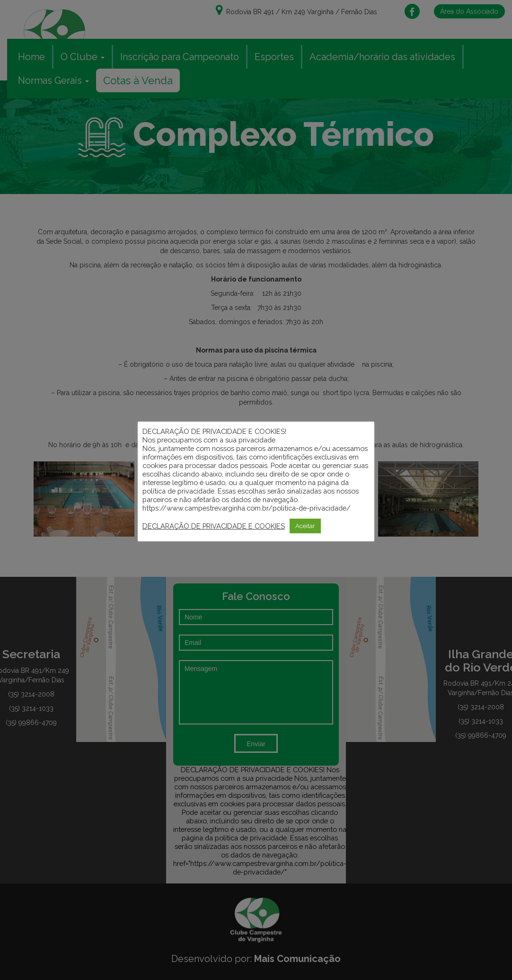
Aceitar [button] (305, 526)
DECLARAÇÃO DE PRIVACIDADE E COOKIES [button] (214, 526)
